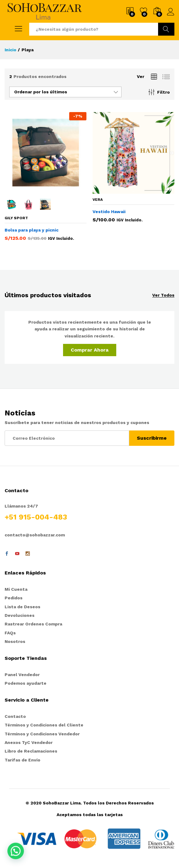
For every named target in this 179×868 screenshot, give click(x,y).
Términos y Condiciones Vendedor (42, 734)
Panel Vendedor (22, 675)
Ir (166, 29)
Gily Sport (16, 218)
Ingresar (171, 12)
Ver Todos (163, 295)
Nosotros (15, 641)
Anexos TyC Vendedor (29, 742)
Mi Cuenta (16, 589)
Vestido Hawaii (109, 212)
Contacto (15, 716)
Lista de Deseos (22, 607)
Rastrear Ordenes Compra (33, 624)
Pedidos (14, 598)
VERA (98, 200)
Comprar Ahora (90, 350)
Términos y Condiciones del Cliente (44, 725)
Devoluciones (20, 615)
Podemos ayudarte (26, 683)
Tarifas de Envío (22, 760)
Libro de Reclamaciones (31, 751)
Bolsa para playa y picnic (32, 230)
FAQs (10, 633)
